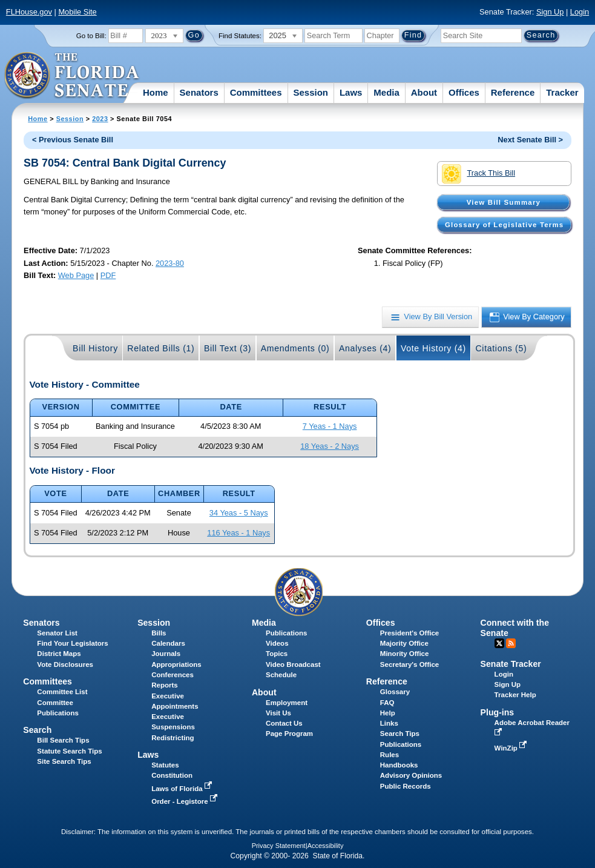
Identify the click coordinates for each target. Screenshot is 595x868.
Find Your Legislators (72, 643)
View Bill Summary (504, 202)
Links (389, 723)
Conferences (173, 675)
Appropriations (176, 664)
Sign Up (550, 12)
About (424, 92)
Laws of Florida (183, 789)
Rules (390, 755)
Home (156, 92)
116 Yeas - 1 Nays (238, 533)
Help (388, 713)
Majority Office (404, 643)
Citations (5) (501, 348)
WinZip (512, 748)
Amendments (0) (295, 348)
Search (37, 730)
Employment (287, 703)
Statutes (165, 765)
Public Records (406, 786)
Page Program (289, 734)
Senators (199, 92)
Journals (166, 654)
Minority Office (405, 654)
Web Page (76, 275)
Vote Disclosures (65, 664)
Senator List (57, 633)
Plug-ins (498, 712)
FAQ (387, 703)
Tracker (562, 92)
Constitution (172, 775)
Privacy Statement (279, 846)
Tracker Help (515, 695)
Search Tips (400, 734)
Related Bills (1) (161, 348)
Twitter (499, 643)
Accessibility (326, 846)
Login (580, 12)
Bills (159, 633)
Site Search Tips (64, 761)
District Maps (59, 654)
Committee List (62, 692)
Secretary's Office (409, 664)
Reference (513, 92)
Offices (464, 92)
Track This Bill (478, 174)
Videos (277, 643)
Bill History (95, 348)
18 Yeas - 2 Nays (330, 446)
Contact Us (284, 723)
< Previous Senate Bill (73, 140)
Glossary (395, 692)
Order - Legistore (186, 801)
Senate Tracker (511, 664)
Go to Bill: (91, 36)
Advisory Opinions (411, 775)
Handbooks (399, 765)
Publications (286, 633)
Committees (256, 92)
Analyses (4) (365, 348)
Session (311, 92)
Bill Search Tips (63, 740)
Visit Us (278, 713)
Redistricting (173, 738)
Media (386, 92)
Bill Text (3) (228, 348)
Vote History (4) (433, 348)
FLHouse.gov (29, 12)
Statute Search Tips (69, 751)
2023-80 (170, 263)
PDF (108, 275)
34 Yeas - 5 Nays (239, 513)
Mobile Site (77, 12)
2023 (100, 119)
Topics (277, 654)
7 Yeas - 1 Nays (330, 426)
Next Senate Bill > (530, 140)
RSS (511, 643)
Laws (351, 92)
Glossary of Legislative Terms (504, 225)
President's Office (409, 633)
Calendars (168, 643)
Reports (165, 685)
